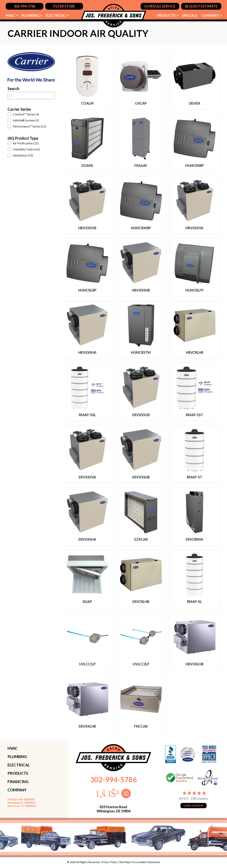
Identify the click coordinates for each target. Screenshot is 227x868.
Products (166, 16)
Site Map (125, 862)
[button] (17, 16)
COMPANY (17, 790)
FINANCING (18, 782)
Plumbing (30, 16)
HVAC (10, 16)
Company (210, 16)
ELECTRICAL (19, 765)
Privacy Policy (109, 862)
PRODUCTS (18, 773)
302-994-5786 (113, 779)
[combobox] (31, 96)
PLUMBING (17, 757)
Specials (190, 16)
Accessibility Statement (146, 862)
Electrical (55, 16)
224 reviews (199, 798)
